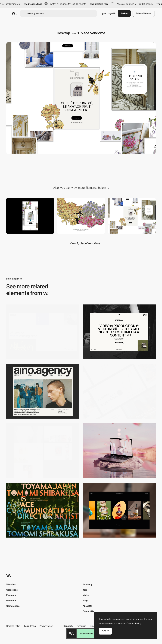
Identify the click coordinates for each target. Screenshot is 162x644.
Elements (11, 595)
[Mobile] (30, 216)
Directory (11, 600)
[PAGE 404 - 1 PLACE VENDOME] (81, 216)
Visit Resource (86, 634)
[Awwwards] (14, 13)
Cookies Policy (13, 626)
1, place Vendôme (91, 33)
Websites (11, 584)
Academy (87, 584)
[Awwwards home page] (71, 634)
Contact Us (88, 611)
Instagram (81, 626)
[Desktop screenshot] (43, 451)
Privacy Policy (46, 626)
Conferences (13, 606)
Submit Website (144, 13)
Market (86, 595)
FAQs (85, 600)
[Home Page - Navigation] (132, 216)
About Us (87, 606)
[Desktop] (43, 332)
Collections (12, 590)
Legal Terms (30, 626)
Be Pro (124, 13)
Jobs (85, 590)
